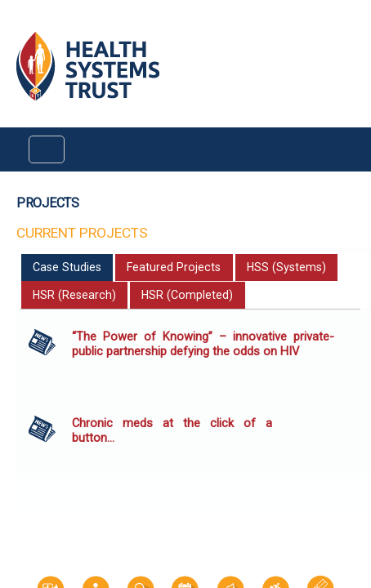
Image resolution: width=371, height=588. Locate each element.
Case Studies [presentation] (67, 267)
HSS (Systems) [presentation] (286, 267)
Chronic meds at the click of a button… (172, 430)
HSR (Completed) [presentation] (187, 295)
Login (13, 26)
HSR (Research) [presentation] (74, 295)
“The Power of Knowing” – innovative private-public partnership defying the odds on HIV (203, 344)
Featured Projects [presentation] (174, 267)
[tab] (67, 268)
